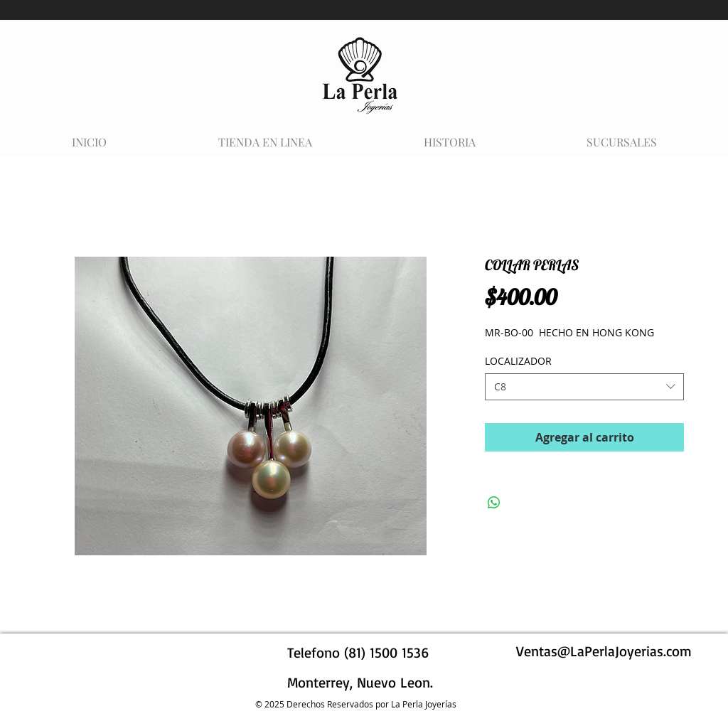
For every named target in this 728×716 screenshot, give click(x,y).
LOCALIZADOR (518, 361)
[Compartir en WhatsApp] (494, 503)
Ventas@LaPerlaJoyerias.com (604, 651)
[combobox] (584, 387)
